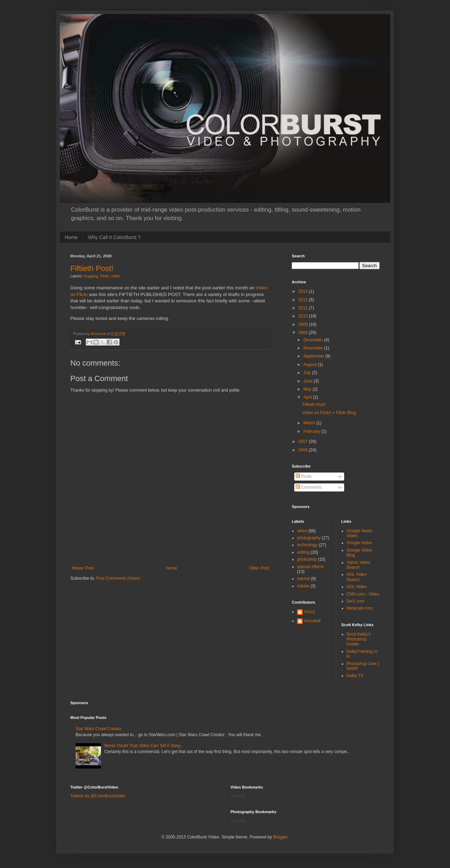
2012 (304, 300)
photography (309, 538)
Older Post (259, 568)
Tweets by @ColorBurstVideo (98, 796)
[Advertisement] (171, 554)
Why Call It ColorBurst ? (114, 237)
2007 (304, 442)
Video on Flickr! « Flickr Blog (329, 413)
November (314, 348)
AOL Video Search (357, 577)
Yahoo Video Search (359, 565)
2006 (304, 450)
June (308, 381)
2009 (304, 324)
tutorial (303, 579)
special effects (310, 567)
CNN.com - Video (363, 594)
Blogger (280, 837)
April (308, 397)
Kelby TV (355, 676)
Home (71, 237)
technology (307, 545)
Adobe (303, 586)
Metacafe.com (360, 608)
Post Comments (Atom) (118, 578)
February (312, 431)
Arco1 (310, 612)
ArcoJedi (312, 621)
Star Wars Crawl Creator (98, 729)
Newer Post (83, 568)
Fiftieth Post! (92, 268)
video (116, 276)
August (311, 365)
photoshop (307, 559)
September (314, 356)
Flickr (105, 276)
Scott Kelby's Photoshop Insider (359, 639)
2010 (304, 316)
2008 (304, 333)
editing (303, 552)
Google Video (359, 543)
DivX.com (356, 601)
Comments (308, 487)
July (308, 373)
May (308, 389)
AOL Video (357, 587)
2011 (304, 308)
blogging (91, 276)
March (310, 423)
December (314, 340)
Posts (304, 476)
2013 (304, 291)
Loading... (240, 796)
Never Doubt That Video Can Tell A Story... (144, 746)
